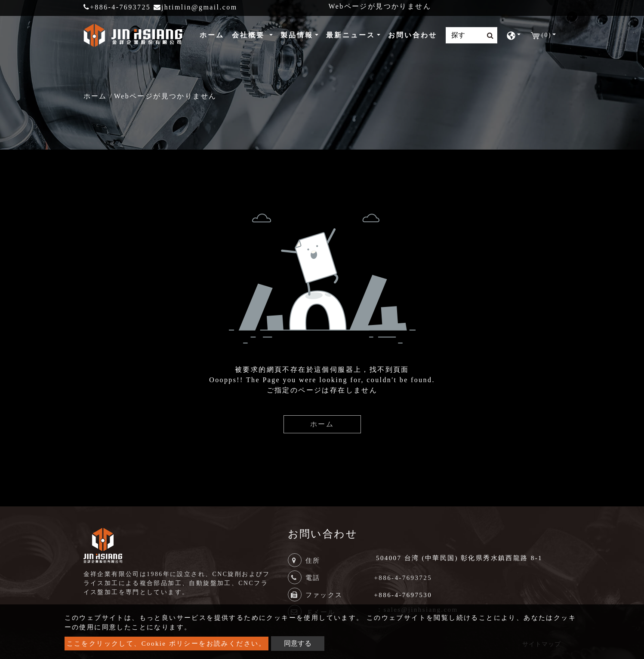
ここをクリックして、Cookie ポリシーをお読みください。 (166, 644)
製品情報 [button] (297, 35)
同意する (298, 643)
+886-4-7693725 (117, 7)
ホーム (214, 34)
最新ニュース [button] (351, 35)
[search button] (488, 36)
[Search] (471, 35)
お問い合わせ (413, 35)
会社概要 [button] (250, 35)
